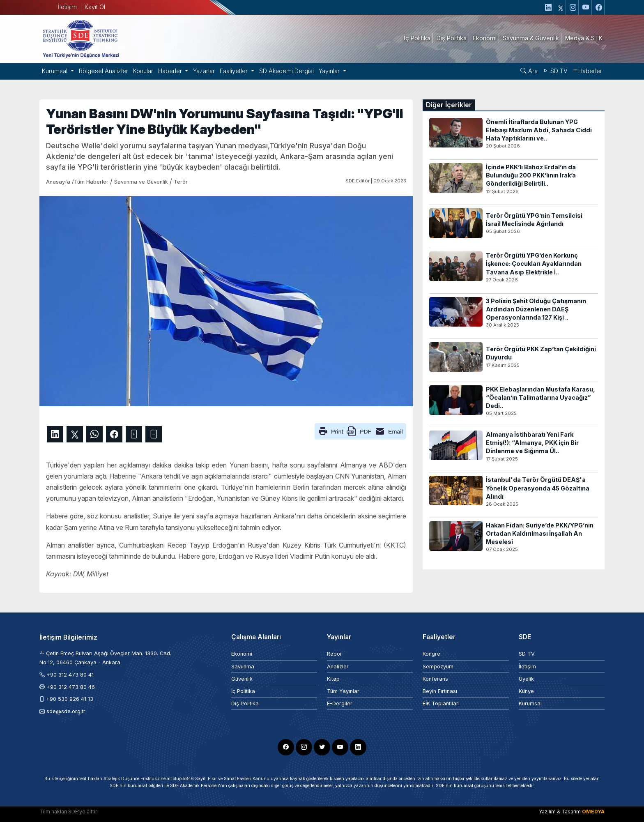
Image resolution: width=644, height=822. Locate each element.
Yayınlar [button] (330, 71)
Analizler (338, 667)
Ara (529, 71)
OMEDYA (593, 812)
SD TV (555, 71)
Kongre (431, 654)
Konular (143, 71)
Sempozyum (438, 667)
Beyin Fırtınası (440, 691)
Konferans (435, 679)
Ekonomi (242, 654)
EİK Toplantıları (441, 703)
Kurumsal (530, 703)
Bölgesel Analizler (103, 71)
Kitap (333, 679)
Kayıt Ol (95, 7)
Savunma (243, 667)
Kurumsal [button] (55, 71)
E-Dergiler (340, 703)
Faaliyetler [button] (235, 71)
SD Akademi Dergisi (286, 71)
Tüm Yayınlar (343, 691)
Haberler (587, 71)
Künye (526, 691)
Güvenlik (242, 679)
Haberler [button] (171, 71)
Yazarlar (204, 71)
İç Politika (243, 691)
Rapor (335, 654)
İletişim (67, 7)
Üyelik (526, 679)
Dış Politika (245, 703)
